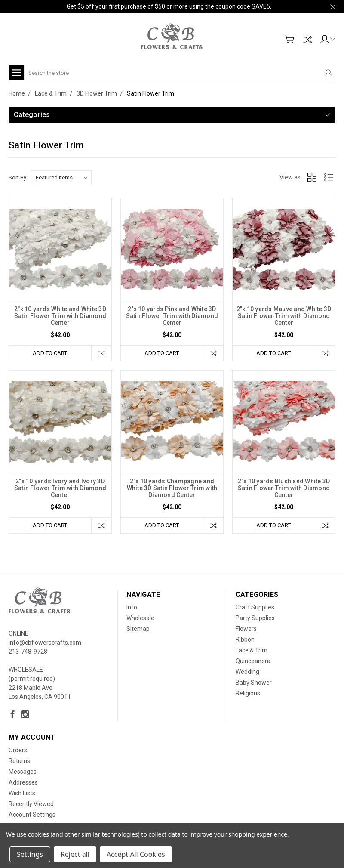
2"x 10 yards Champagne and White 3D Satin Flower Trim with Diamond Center (172, 488)
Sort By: (18, 178)
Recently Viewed (31, 804)
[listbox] (61, 178)
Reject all (75, 854)
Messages (23, 772)
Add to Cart (50, 353)
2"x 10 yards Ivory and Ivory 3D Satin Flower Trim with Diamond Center (60, 488)
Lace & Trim (252, 650)
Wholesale (140, 618)
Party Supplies (255, 618)
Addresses (23, 782)
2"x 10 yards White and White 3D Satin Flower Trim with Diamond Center (60, 316)
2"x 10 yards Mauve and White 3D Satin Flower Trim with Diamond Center (284, 316)
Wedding (247, 672)
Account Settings (32, 815)
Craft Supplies (255, 607)
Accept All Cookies (136, 854)
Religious (248, 693)
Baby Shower (254, 683)
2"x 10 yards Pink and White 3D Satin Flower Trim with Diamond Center (172, 316)
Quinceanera (253, 661)
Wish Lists (22, 793)
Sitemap (138, 629)
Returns (19, 761)
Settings (30, 854)
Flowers (246, 629)
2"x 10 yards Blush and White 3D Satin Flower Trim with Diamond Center (284, 488)
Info (132, 607)
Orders (18, 750)
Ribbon (245, 639)
